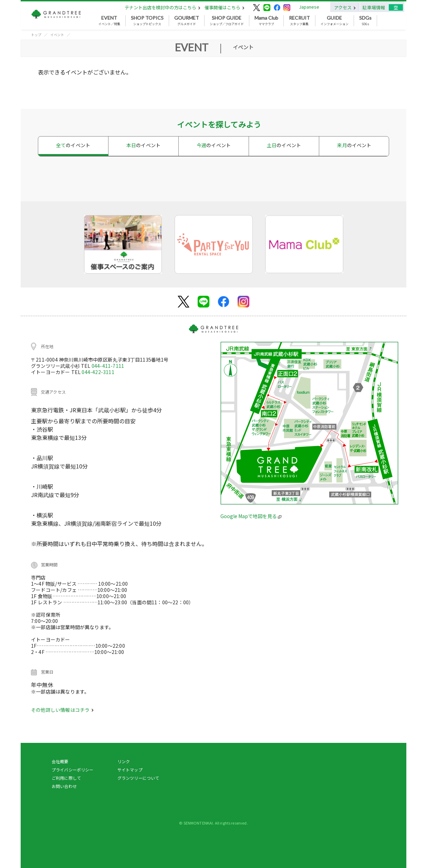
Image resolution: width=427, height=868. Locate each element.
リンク (124, 761)
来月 (354, 145)
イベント (57, 35)
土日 (284, 145)
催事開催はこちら (225, 7)
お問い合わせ (64, 786)
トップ (36, 35)
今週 (214, 145)
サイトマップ (130, 770)
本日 (143, 145)
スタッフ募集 (299, 21)
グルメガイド (187, 21)
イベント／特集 (109, 21)
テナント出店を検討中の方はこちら (163, 7)
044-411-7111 (108, 366)
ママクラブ (266, 21)
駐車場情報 (374, 7)
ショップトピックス (147, 21)
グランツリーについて (138, 778)
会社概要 (60, 761)
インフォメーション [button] (335, 21)
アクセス (345, 7)
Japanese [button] (309, 7)
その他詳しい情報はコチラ (62, 710)
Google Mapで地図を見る (251, 516)
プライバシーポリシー (73, 770)
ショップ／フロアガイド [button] (227, 21)
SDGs (365, 21)
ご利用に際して (66, 778)
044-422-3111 (98, 372)
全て (73, 145)
